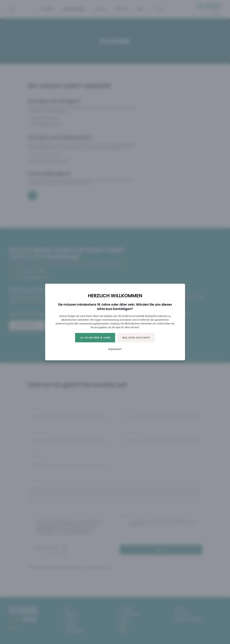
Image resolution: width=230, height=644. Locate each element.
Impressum (115, 349)
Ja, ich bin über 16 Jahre (95, 338)
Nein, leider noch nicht (136, 338)
